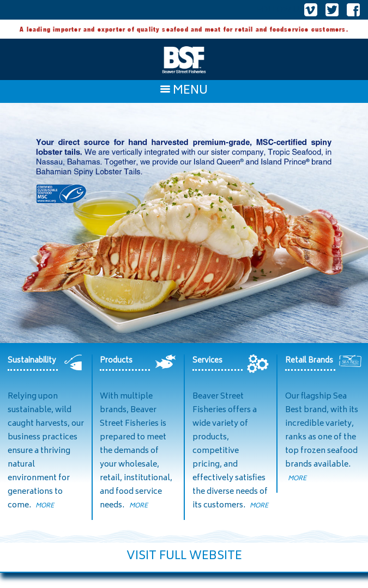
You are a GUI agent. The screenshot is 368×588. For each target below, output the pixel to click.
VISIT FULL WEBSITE (184, 557)
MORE (45, 506)
